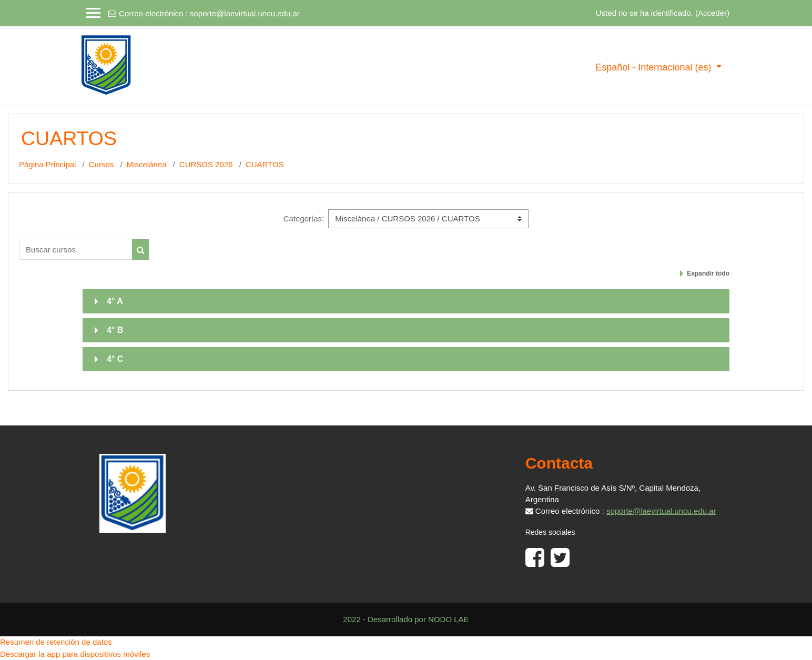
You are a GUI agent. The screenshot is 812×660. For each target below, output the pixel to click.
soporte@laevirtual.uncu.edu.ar (245, 13)
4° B (115, 330)
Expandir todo (708, 273)
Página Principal (47, 164)
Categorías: (304, 219)
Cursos (101, 164)
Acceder (712, 13)
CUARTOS (265, 164)
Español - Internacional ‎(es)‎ (654, 67)
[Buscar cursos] (76, 249)
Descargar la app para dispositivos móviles (75, 654)
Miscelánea (147, 164)
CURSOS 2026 (206, 164)
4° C (115, 359)
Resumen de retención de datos (56, 642)
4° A (115, 301)
